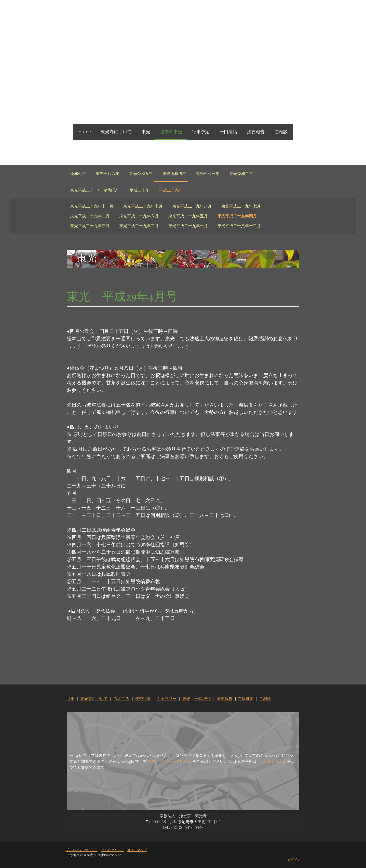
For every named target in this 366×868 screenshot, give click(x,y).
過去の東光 (171, 132)
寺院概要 (245, 699)
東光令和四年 (174, 173)
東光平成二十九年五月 (188, 216)
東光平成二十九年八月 (192, 206)
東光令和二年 (241, 173)
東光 (146, 132)
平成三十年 (139, 190)
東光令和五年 (141, 173)
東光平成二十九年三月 (90, 226)
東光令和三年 (208, 173)
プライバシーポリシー (81, 850)
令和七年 (78, 173)
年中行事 (143, 699)
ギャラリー (166, 699)
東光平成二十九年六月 (139, 216)
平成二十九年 (171, 190)
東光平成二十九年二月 (139, 226)
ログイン (295, 859)
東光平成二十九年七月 (241, 206)
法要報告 (256, 132)
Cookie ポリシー (112, 850)
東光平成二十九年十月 (143, 206)
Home (85, 132)
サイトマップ (137, 850)
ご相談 (281, 132)
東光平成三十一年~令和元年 (95, 190)
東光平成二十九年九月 (90, 216)
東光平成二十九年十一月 (92, 206)
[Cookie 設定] (268, 762)
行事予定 (201, 132)
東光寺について (116, 132)
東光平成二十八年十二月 (239, 226)
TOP (70, 699)
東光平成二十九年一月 (188, 226)
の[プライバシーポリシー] (165, 762)
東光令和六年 (108, 173)
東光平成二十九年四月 (237, 216)
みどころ (121, 699)
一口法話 (228, 132)
